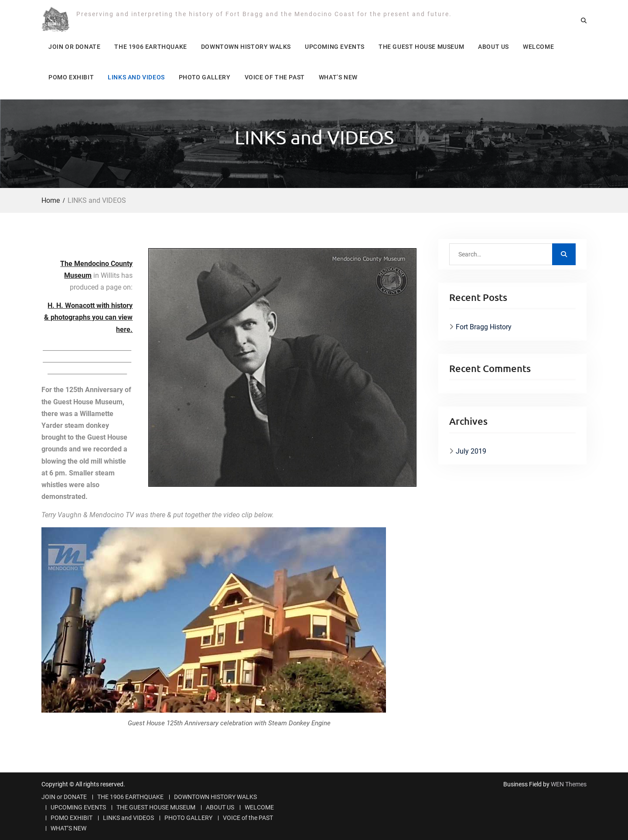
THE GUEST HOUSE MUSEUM (421, 47)
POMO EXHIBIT (71, 77)
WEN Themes (569, 784)
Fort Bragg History (484, 327)
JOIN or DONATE (74, 47)
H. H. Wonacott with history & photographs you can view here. (88, 317)
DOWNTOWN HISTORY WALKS (246, 47)
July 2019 (471, 451)
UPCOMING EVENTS (335, 47)
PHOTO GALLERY (205, 77)
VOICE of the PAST (275, 77)
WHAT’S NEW (338, 77)
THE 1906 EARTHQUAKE (150, 47)
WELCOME (538, 47)
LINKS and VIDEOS (136, 77)
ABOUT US (493, 47)
